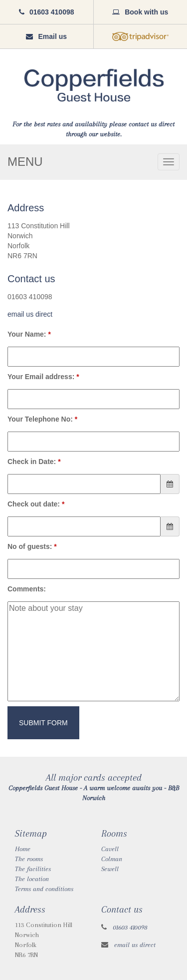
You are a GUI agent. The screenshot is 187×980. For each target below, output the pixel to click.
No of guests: (32, 546)
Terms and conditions (44, 889)
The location (32, 879)
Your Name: (29, 334)
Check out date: (36, 504)
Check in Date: (34, 462)
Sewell (110, 869)
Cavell (110, 849)
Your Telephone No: (42, 419)
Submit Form (43, 723)
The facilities (33, 869)
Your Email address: (43, 377)
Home (23, 849)
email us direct (30, 314)
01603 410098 (130, 927)
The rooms (29, 859)
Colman (112, 859)
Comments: (27, 589)
